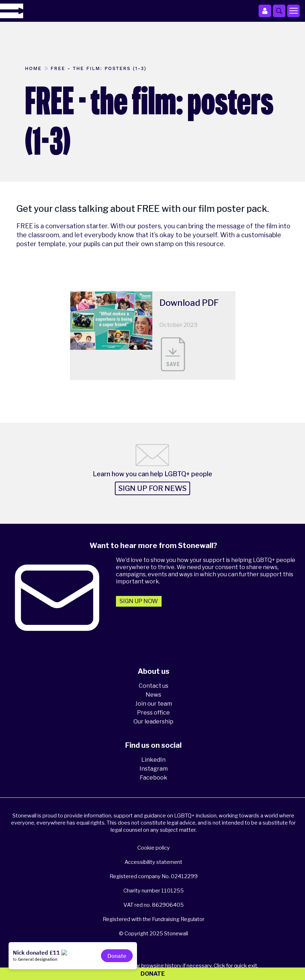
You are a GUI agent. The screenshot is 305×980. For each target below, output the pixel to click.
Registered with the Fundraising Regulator (154, 919)
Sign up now (139, 601)
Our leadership (153, 722)
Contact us (154, 686)
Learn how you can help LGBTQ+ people (152, 474)
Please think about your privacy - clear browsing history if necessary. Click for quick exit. (153, 966)
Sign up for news (152, 488)
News (153, 695)
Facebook (154, 778)
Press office (153, 713)
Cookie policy (154, 848)
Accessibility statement (153, 862)
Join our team (154, 704)
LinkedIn (153, 760)
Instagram (154, 769)
